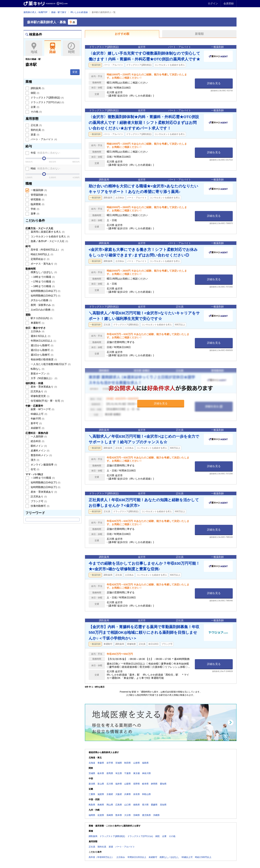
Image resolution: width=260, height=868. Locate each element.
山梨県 (127, 784)
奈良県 (136, 794)
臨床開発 (37, 204)
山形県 (136, 763)
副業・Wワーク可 (42, 409)
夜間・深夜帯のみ (42, 305)
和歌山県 (146, 794)
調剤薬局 (37, 88)
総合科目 (37, 441)
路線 (53, 48)
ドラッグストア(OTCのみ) (47, 102)
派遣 (35, 135)
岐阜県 (145, 784)
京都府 (110, 794)
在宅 (35, 469)
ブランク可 (38, 501)
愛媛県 (154, 805)
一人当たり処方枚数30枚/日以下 (50, 364)
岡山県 (110, 805)
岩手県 (110, 763)
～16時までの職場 (42, 277)
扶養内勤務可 (40, 506)
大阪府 (119, 794)
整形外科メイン (41, 455)
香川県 (145, 805)
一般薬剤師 (38, 190)
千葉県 (127, 773)
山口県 (127, 805)
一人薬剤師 (38, 436)
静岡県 (154, 784)
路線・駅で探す (59, 12)
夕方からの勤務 (41, 300)
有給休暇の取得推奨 (44, 359)
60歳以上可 (39, 414)
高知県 (163, 805)
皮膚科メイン (40, 451)
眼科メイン (38, 446)
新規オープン (40, 373)
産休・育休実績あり (44, 387)
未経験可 (37, 428)
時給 (45, 168)
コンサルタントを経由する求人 (50, 236)
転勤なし (37, 369)
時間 (71, 48)
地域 (34, 48)
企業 (35, 107)
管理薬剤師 (38, 195)
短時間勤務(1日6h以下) (45, 296)
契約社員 (37, 130)
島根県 (101, 805)
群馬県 (110, 773)
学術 (35, 209)
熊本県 (119, 815)
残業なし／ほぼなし (44, 272)
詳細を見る (214, 83)
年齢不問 (37, 419)
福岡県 (92, 815)
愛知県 (163, 784)
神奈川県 (146, 773)
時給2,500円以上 (42, 254)
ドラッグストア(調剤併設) (47, 98)
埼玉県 (119, 773)
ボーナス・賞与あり (44, 264)
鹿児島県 (146, 815)
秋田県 (127, 763)
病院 (35, 93)
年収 (45, 153)
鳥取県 (92, 805)
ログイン (213, 3)
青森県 (101, 763)
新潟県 (92, 784)
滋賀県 (101, 794)
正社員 (36, 125)
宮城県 (119, 763)
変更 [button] (75, 72)
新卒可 (36, 423)
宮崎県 (136, 815)
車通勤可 (37, 323)
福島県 (145, 763)
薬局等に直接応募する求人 (47, 232)
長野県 (136, 784)
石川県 (110, 784)
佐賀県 (101, 815)
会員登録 (229, 3)
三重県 (92, 794)
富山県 (101, 784)
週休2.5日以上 (40, 336)
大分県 (127, 815)
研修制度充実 (40, 396)
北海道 (92, 763)
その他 (36, 112)
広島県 (119, 805)
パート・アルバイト (44, 139)
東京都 (136, 773)
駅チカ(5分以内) (41, 318)
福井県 (119, 784)
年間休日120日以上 (43, 341)
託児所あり (38, 391)
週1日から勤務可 (42, 345)
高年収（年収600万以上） (47, 250)
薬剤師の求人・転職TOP (35, 12)
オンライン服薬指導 (44, 465)
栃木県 (101, 773)
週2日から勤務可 (42, 350)
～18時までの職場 (42, 286)
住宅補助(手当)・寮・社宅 (47, 401)
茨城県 (92, 773)
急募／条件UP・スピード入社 (49, 241)
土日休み (37, 331)
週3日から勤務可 (42, 355)
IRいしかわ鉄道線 (79, 12)
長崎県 (110, 815)
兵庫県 (127, 794)
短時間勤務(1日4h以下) (45, 291)
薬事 (35, 214)
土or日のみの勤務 (42, 310)
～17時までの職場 (42, 282)
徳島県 (136, 805)
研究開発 (37, 199)
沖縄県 (156, 815)
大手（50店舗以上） (44, 378)
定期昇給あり (40, 259)
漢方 (35, 460)
